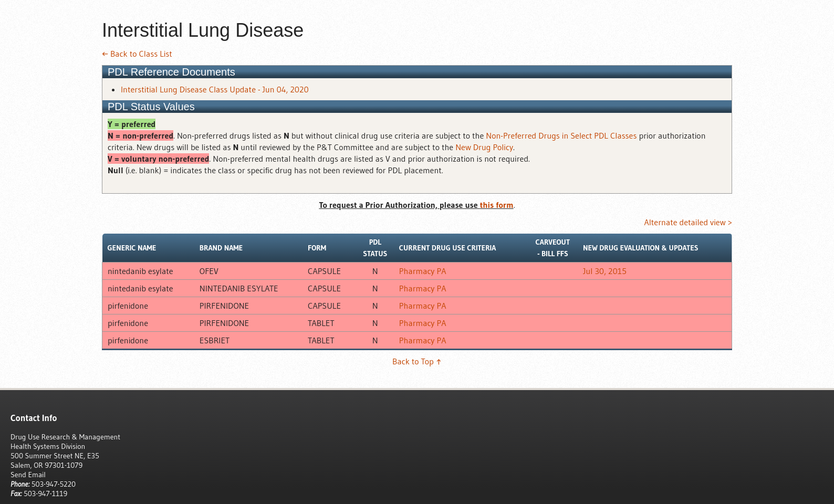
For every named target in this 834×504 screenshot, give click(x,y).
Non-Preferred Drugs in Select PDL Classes (561, 135)
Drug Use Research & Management (65, 437)
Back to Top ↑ (417, 361)
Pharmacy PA (423, 271)
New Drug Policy (484, 147)
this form (497, 205)
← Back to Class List (137, 54)
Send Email (28, 475)
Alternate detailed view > (688, 222)
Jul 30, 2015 (605, 271)
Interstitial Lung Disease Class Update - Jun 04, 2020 (215, 89)
